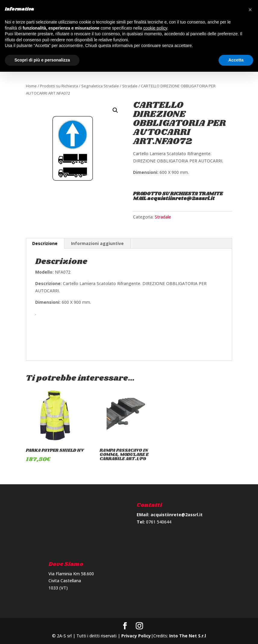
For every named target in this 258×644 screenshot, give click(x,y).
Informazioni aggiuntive (97, 243)
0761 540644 (159, 522)
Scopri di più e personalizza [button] (42, 60)
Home (31, 86)
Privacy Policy (136, 636)
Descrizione (45, 243)
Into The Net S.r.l (188, 636)
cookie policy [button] (155, 28)
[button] (250, 10)
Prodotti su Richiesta (59, 86)
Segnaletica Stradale (100, 86)
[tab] (45, 243)
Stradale (130, 86)
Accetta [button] (236, 60)
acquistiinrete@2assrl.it (177, 515)
